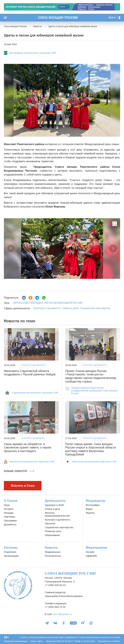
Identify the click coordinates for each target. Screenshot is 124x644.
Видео (89, 509)
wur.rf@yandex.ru (62, 614)
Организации (11, 556)
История (9, 509)
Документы (10, 524)
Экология (50, 523)
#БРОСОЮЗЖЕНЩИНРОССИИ (63, 303)
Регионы (11, 548)
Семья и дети (70, 308)
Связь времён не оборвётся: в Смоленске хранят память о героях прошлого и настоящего (28, 448)
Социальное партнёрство (95, 308)
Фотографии (93, 505)
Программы (10, 521)
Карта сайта (37, 641)
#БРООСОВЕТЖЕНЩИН (28, 303)
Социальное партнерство (59, 527)
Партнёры (10, 517)
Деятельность (55, 501)
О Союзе (11, 501)
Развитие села (53, 531)
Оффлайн (91, 556)
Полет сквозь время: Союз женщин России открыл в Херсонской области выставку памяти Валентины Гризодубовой (91, 449)
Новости (51, 548)
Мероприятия (96, 548)
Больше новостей (19, 471)
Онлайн (90, 552)
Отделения (10, 552)
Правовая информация (16, 641)
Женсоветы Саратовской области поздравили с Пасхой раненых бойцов (30, 373)
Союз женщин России (58, 18)
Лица (7, 505)
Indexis (117, 641)
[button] (11, 248)
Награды (9, 513)
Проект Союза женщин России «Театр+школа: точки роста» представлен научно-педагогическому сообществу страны (91, 376)
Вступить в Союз (23, 486)
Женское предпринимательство (57, 514)
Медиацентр (96, 501)
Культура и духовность (47, 308)
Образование (52, 535)
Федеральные (53, 552)
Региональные (53, 556)
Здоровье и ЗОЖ (54, 505)
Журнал (90, 513)
